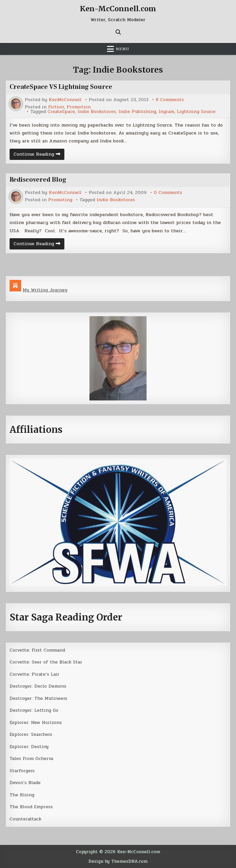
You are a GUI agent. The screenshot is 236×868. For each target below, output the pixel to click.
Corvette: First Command (38, 650)
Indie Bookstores (98, 111)
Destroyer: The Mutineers (39, 698)
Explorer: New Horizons (36, 722)
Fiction (56, 107)
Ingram (168, 111)
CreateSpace (62, 111)
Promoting (60, 200)
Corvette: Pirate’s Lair (35, 674)
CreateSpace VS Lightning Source (61, 87)
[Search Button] (118, 32)
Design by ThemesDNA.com (118, 862)
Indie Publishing (138, 111)
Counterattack (26, 819)
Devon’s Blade (25, 783)
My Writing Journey (46, 290)
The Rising (22, 795)
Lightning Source (198, 111)
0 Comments (168, 193)
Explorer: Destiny (30, 747)
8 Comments (170, 99)
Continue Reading (39, 155)
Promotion (79, 107)
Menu (122, 49)
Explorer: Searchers (32, 734)
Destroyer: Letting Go (34, 710)
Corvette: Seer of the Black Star (47, 662)
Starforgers (23, 771)
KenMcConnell (65, 99)
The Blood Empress (31, 807)
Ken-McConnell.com (118, 9)
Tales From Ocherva (32, 758)
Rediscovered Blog (39, 180)
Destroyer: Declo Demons (39, 686)
